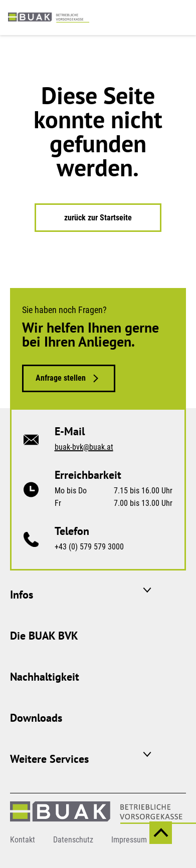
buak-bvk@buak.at (84, 447)
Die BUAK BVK (44, 636)
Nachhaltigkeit (45, 677)
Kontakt (23, 840)
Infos (22, 595)
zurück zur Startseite (98, 218)
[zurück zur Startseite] (49, 17)
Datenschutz (73, 840)
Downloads (36, 718)
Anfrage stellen (61, 378)
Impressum (129, 840)
